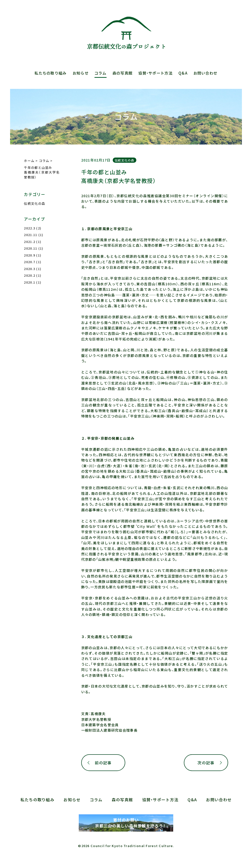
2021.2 (30, 242)
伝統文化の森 (125, 160)
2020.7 (30, 262)
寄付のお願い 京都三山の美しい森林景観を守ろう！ (126, 823)
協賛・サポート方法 (155, 73)
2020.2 (30, 275)
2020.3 (30, 269)
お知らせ (81, 73)
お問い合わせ (205, 73)
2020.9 (30, 255)
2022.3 (30, 228)
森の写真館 (122, 73)
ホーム (29, 161)
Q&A (183, 73)
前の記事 (103, 763)
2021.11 (31, 235)
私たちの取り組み (50, 73)
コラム (101, 73)
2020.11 (31, 248)
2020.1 (30, 282)
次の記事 (206, 763)
